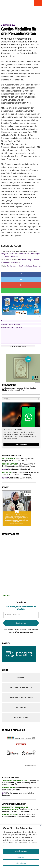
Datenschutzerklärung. (24, 632)
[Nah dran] (40, 825)
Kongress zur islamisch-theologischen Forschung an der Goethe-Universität (21, 254)
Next (33, 751)
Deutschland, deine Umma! (21, 697)
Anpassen (21, 857)
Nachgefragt (21, 707)
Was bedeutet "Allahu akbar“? (17, 478)
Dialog (26, 388)
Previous (8, 751)
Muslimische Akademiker (21, 687)
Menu (38, 3)
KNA (23, 390)
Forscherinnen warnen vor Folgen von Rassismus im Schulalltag (21, 809)
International (15, 390)
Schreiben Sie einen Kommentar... (21, 335)
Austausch (6, 388)
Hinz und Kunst (21, 718)
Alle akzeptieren (21, 851)
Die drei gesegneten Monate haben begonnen (21, 266)
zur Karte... (7, 596)
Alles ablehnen (21, 863)
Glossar (21, 677)
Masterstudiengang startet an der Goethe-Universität (20, 261)
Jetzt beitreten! (21, 445)
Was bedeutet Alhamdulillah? (17, 469)
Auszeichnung (17, 388)
